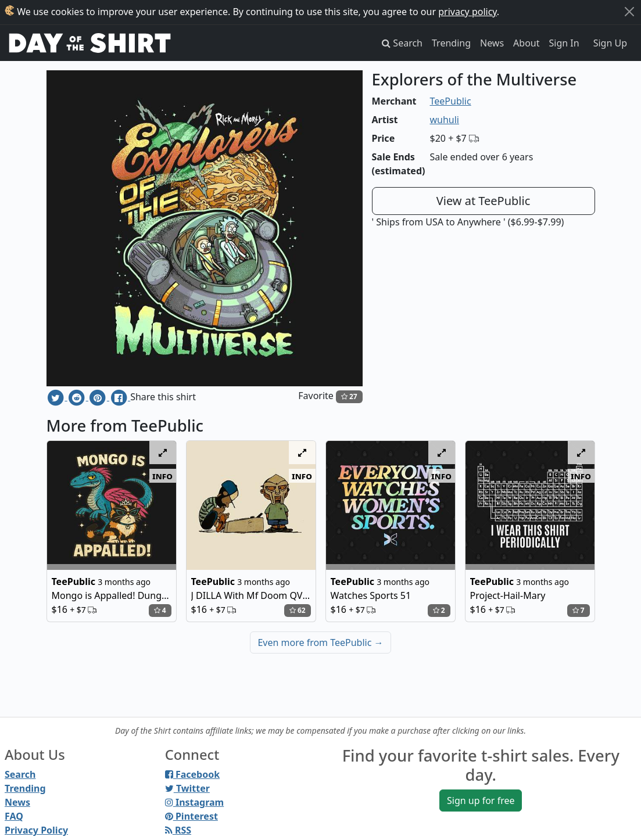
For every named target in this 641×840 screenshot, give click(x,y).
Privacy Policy (36, 830)
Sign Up (610, 43)
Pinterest (191, 816)
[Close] (629, 12)
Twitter (187, 788)
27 (349, 396)
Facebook (192, 774)
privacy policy (468, 12)
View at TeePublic (484, 201)
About (526, 43)
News (492, 43)
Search (20, 774)
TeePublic (451, 101)
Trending (451, 43)
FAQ (14, 816)
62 (298, 610)
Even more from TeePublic (320, 642)
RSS (178, 830)
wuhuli (445, 120)
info (162, 476)
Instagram (194, 802)
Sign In (564, 43)
